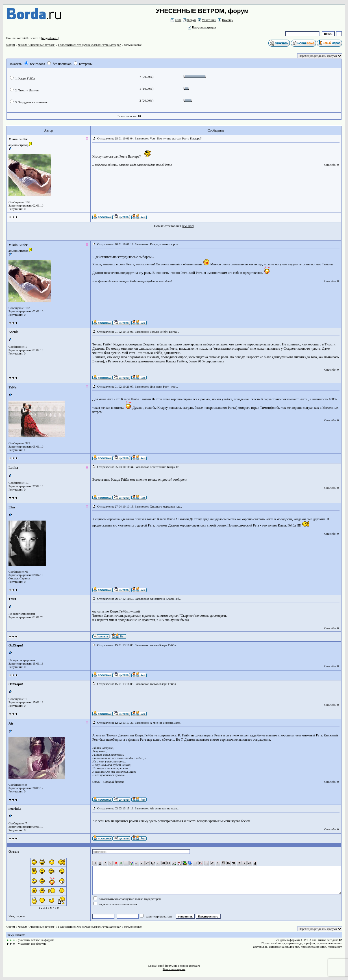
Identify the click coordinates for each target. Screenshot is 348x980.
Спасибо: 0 (331, 165)
